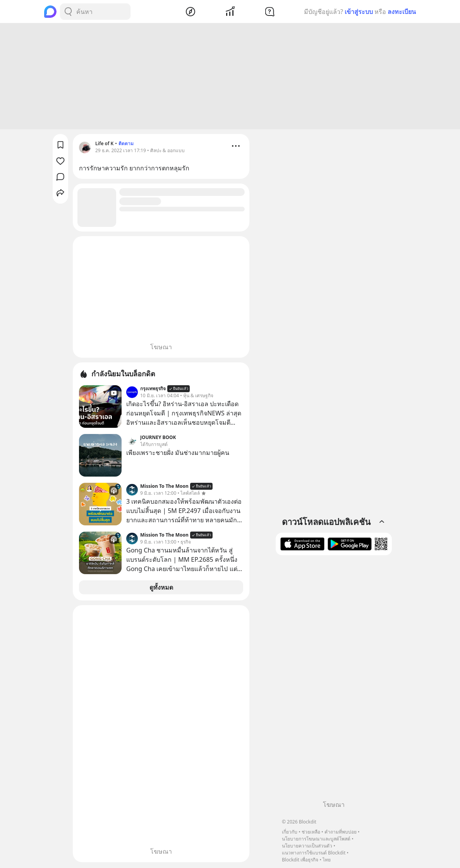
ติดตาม (126, 145)
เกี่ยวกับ (290, 832)
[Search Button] (68, 12)
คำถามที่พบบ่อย (341, 832)
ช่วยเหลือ (311, 832)
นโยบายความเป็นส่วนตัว (307, 846)
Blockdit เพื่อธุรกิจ (300, 860)
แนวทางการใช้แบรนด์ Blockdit (314, 853)
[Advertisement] (230, 77)
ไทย (327, 860)
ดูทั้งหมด (161, 588)
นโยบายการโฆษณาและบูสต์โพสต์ (316, 839)
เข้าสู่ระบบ (359, 12)
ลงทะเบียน (402, 12)
